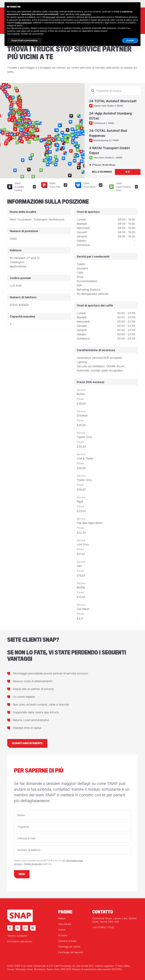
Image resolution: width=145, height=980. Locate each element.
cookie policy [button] (85, 14)
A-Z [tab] (128, 172)
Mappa (62, 918)
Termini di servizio (33, 864)
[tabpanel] (115, 126)
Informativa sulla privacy (20, 941)
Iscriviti (62, 930)
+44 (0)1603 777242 (103, 927)
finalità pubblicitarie (23, 23)
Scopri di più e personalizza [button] (24, 40)
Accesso (63, 935)
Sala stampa (65, 924)
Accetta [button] (130, 40)
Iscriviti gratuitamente (27, 743)
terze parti (51, 17)
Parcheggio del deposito (71, 952)
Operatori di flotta (67, 941)
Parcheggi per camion (69, 947)
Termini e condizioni (17, 936)
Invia (22, 874)
